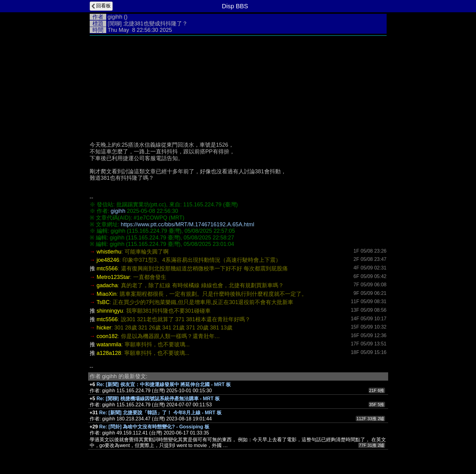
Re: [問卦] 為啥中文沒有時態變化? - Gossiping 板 (154, 427)
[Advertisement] (238, 93)
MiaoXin (107, 294)
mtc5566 (107, 269)
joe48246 (108, 260)
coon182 (107, 336)
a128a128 (109, 353)
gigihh (115, 17)
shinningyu (110, 311)
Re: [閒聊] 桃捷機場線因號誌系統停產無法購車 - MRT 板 (158, 399)
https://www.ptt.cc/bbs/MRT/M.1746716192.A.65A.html (188, 224)
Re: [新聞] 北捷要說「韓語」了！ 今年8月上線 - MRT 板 (160, 413)
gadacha (107, 285)
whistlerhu (109, 252)
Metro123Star (113, 277)
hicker (104, 328)
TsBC (103, 302)
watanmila (109, 344)
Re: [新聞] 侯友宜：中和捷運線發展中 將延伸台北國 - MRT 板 (164, 384)
